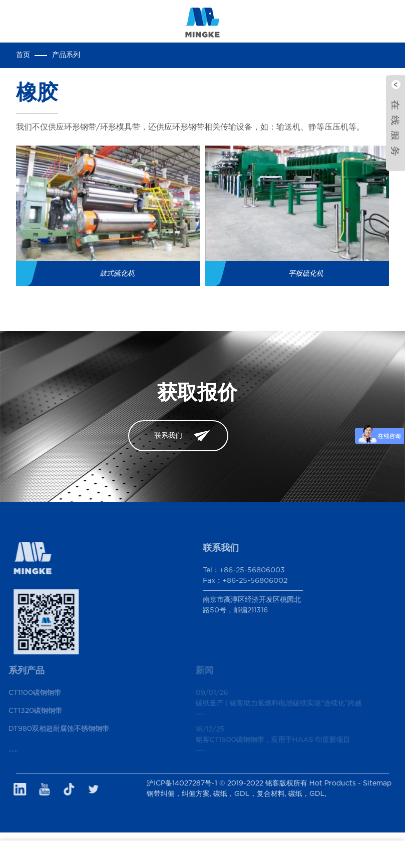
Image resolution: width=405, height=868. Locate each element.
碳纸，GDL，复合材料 (256, 794)
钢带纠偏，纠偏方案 (185, 794)
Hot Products (340, 783)
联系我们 (168, 436)
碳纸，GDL (314, 794)
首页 (23, 55)
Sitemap (384, 783)
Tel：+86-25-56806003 (235, 570)
